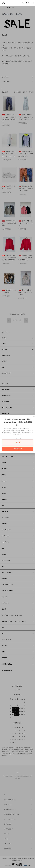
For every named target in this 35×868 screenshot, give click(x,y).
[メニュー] (32, 3)
